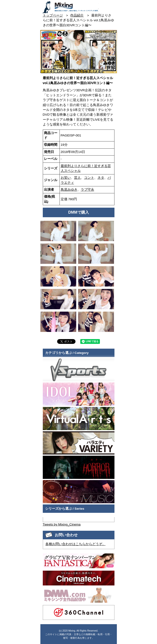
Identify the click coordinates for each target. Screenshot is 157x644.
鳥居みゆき (69, 190)
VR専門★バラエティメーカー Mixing (70, 7)
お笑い (66, 178)
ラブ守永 (87, 190)
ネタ (101, 178)
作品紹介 (77, 15)
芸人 (77, 178)
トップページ (53, 15)
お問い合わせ (103, 5)
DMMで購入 (78, 212)
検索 (111, 5)
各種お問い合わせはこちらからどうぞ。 (76, 544)
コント (89, 178)
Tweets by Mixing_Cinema (62, 524)
